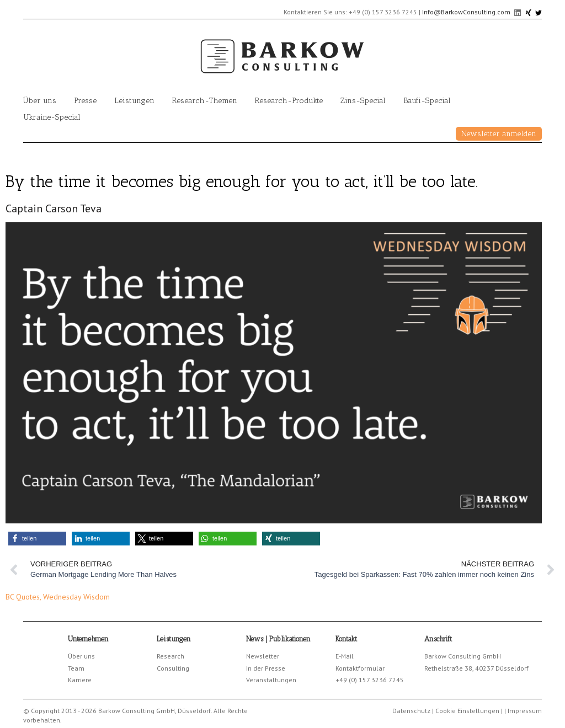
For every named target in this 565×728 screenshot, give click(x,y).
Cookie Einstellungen (467, 711)
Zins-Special (363, 101)
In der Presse (266, 668)
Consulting (173, 668)
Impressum (525, 711)
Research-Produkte (289, 101)
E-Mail (345, 656)
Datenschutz (411, 711)
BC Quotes (23, 597)
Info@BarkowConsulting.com (466, 12)
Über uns (40, 101)
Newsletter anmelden (499, 134)
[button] (37, 539)
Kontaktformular (360, 668)
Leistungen (134, 101)
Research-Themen (205, 101)
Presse (85, 101)
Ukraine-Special (52, 117)
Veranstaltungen (271, 680)
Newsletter (263, 656)
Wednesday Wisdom (76, 597)
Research (170, 656)
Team (76, 668)
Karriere (80, 680)
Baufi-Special (427, 101)
